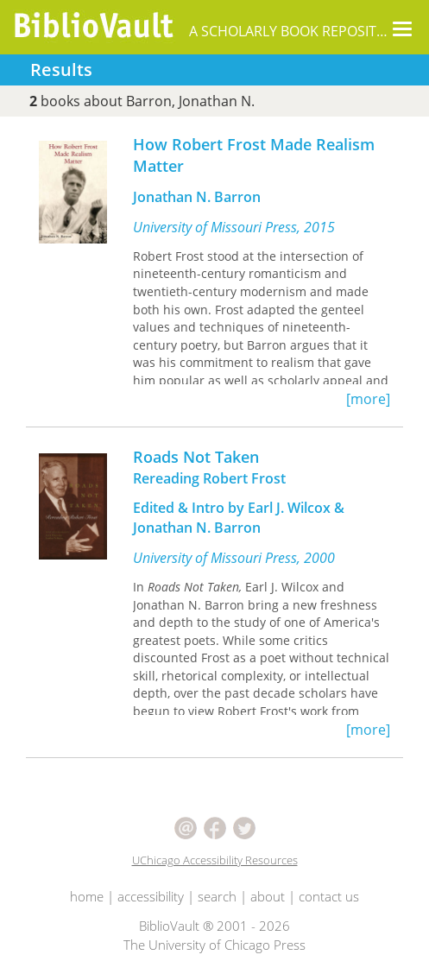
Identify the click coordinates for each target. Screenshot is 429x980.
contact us (329, 896)
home (87, 896)
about (268, 896)
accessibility (151, 896)
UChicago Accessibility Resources (215, 860)
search (217, 896)
